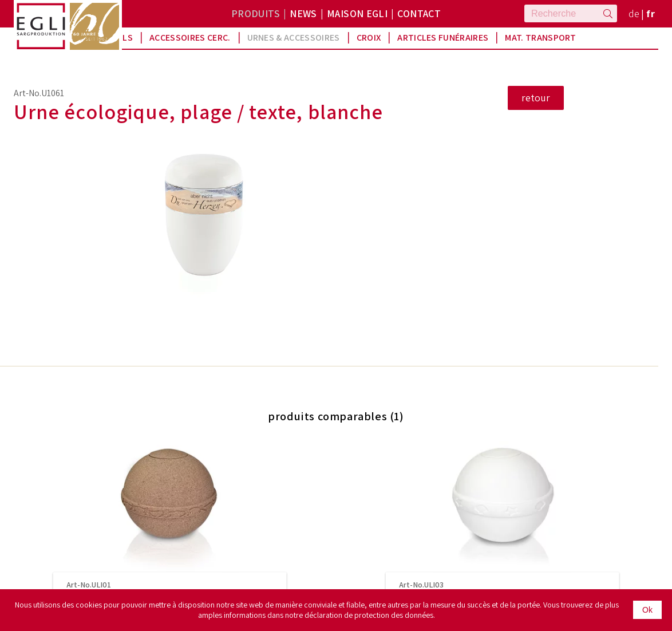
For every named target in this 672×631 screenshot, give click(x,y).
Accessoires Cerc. (190, 38)
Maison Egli (357, 13)
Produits (256, 13)
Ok (647, 610)
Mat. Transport (540, 38)
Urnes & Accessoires (294, 38)
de (634, 13)
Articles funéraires (443, 38)
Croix (369, 38)
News (303, 13)
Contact (419, 13)
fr (651, 13)
